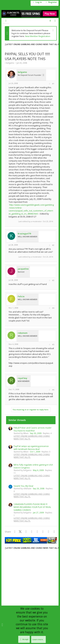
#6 (53, 390)
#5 (53, 344)
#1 (53, 84)
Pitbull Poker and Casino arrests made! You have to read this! (32, 429)
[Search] (50, 21)
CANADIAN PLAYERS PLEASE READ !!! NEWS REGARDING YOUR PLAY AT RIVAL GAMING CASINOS (32, 507)
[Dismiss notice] (53, 31)
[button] (6, 21)
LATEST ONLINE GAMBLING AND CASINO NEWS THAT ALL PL (32, 437)
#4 (53, 308)
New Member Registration (38, 36)
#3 (53, 280)
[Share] (50, 84)
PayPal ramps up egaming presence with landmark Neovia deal (31, 448)
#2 (53, 245)
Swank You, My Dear (24, 486)
